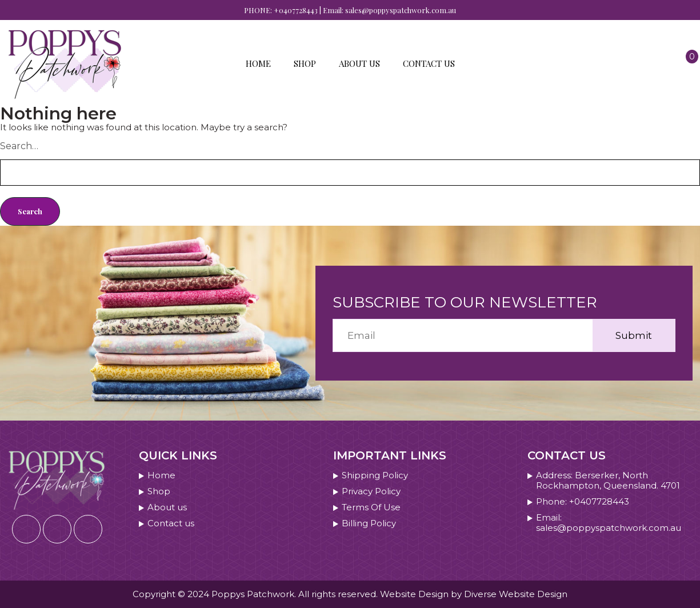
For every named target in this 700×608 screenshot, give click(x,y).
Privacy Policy (371, 491)
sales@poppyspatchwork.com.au (401, 10)
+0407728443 (296, 10)
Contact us (429, 63)
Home (258, 63)
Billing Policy (369, 523)
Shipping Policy (375, 475)
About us (359, 63)
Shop (305, 63)
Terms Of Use (371, 507)
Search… (19, 146)
